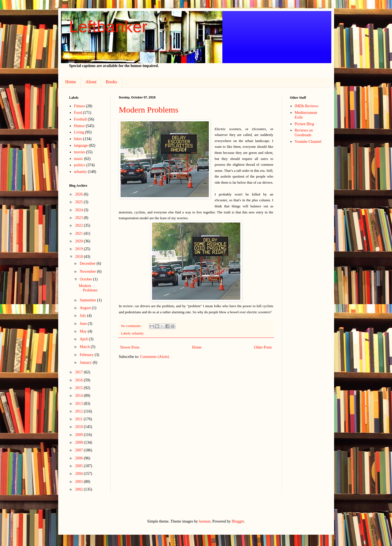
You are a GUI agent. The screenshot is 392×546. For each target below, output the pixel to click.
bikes (78, 139)
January (86, 362)
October (86, 279)
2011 (79, 419)
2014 (79, 396)
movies (79, 152)
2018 (79, 257)
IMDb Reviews (306, 106)
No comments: (132, 326)
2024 (79, 210)
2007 (79, 450)
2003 (79, 482)
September (88, 300)
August (86, 308)
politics (80, 165)
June (84, 324)
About (91, 82)
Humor (79, 126)
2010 (79, 427)
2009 (79, 435)
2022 (79, 225)
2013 (79, 404)
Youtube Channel (308, 142)
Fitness (79, 106)
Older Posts (263, 347)
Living (79, 132)
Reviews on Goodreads (304, 133)
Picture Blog (304, 124)
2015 (79, 388)
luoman (205, 521)
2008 (79, 442)
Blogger (238, 521)
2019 (79, 249)
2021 (79, 233)
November (88, 271)
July (83, 316)
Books (112, 82)
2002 (79, 489)
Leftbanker (108, 27)
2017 (79, 372)
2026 (79, 194)
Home (71, 82)
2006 (79, 458)
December (88, 263)
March (85, 347)
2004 (79, 474)
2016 (79, 380)
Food (78, 113)
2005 (79, 466)
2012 (79, 411)
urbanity (138, 333)
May (84, 331)
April (84, 339)
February (87, 355)
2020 (79, 241)
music (78, 159)
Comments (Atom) (155, 357)
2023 (79, 218)
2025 (79, 202)
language (81, 145)
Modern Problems (149, 110)
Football (80, 119)
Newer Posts (130, 347)
